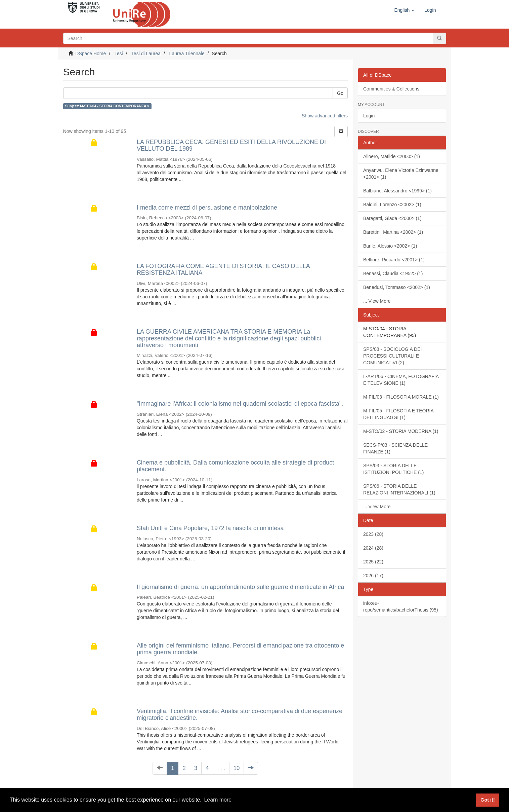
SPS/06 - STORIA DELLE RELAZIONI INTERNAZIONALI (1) (399, 489)
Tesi (119, 53)
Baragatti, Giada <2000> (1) (392, 218)
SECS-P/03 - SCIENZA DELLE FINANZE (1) (395, 448)
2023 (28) (373, 534)
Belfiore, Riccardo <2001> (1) (394, 260)
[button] (404, 10)
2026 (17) (373, 576)
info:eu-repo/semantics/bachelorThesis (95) (401, 606)
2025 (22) (373, 562)
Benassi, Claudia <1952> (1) (393, 273)
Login (369, 116)
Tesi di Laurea (146, 53)
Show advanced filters (325, 116)
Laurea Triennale (187, 53)
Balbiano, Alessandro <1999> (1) (397, 191)
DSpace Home (91, 53)
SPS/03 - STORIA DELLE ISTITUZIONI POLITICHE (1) (393, 469)
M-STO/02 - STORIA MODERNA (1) (401, 431)
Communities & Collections (391, 89)
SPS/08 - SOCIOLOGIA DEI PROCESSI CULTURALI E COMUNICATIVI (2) (392, 356)
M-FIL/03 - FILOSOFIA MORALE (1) (401, 397)
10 (237, 768)
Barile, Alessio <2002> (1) (390, 246)
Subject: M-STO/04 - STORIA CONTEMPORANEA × (107, 106)
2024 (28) (373, 548)
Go (340, 93)
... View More (377, 301)
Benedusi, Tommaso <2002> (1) (397, 287)
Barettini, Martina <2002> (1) (393, 232)
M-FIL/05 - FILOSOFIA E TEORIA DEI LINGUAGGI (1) (398, 414)
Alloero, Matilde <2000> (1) (392, 156)
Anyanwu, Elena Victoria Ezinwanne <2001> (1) (401, 174)
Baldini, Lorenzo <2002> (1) (392, 205)
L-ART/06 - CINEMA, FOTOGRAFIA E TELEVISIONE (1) (401, 380)
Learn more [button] (218, 800)
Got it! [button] (487, 800)
